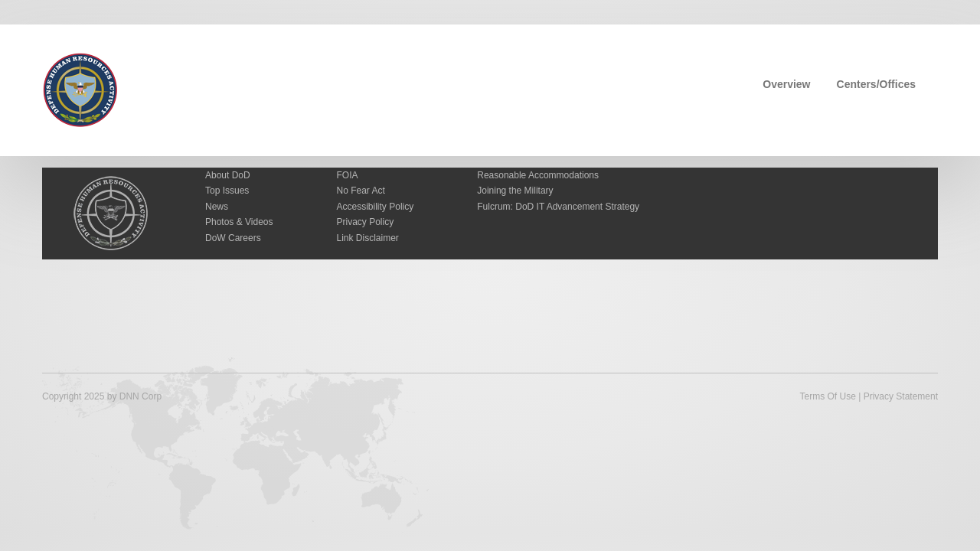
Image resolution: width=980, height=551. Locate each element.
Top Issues (227, 191)
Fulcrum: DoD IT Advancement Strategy (558, 207)
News (217, 207)
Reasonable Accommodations (538, 175)
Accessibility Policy (376, 207)
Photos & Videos (239, 222)
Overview (786, 84)
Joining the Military (515, 191)
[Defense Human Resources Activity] (80, 89)
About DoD (228, 175)
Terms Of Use (827, 396)
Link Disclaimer (368, 238)
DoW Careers (233, 238)
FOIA (348, 175)
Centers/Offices (876, 84)
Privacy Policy (366, 222)
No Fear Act (361, 191)
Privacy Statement (901, 396)
